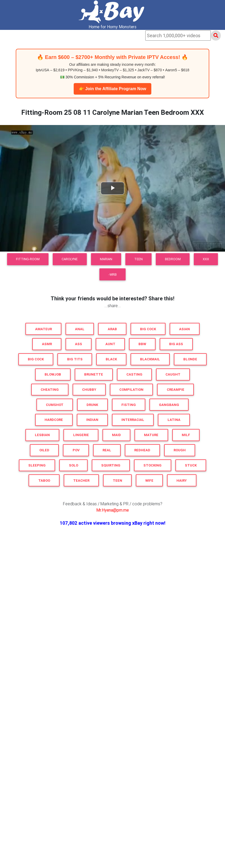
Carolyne (70, 259)
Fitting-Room (28, 259)
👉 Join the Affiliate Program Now (113, 89)
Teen (138, 259)
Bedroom (173, 259)
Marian (106, 259)
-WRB (113, 275)
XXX (206, 259)
